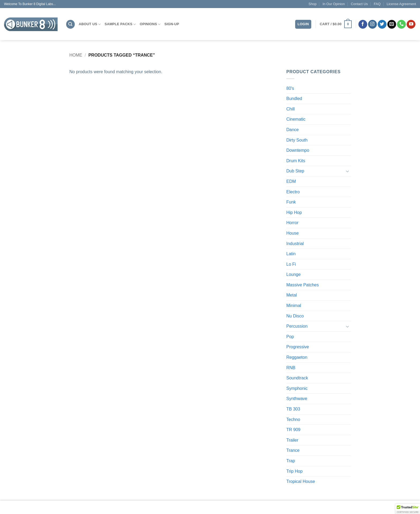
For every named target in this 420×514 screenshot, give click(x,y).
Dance (292, 130)
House (292, 233)
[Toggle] (347, 171)
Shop (313, 4)
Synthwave (297, 399)
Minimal (294, 306)
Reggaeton (297, 357)
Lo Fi (291, 264)
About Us (90, 24)
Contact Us (359, 4)
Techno (293, 419)
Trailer (292, 440)
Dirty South (297, 140)
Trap (291, 461)
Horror (292, 223)
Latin (291, 254)
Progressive (298, 347)
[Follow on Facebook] (363, 24)
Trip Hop (295, 471)
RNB (291, 368)
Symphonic (297, 388)
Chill (290, 109)
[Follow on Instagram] (372, 24)
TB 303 (293, 409)
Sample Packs (120, 24)
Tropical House (301, 481)
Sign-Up (172, 24)
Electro (293, 192)
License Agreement (401, 4)
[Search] (70, 24)
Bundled (294, 99)
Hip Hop (294, 212)
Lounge (293, 274)
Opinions (150, 24)
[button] (336, 24)
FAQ (377, 4)
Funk (291, 202)
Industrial (295, 244)
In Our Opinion (334, 4)
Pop (290, 337)
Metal (292, 295)
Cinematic (296, 119)
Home (76, 55)
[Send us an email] (392, 24)
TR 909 (293, 430)
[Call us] (401, 24)
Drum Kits (296, 161)
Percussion (297, 326)
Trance (293, 450)
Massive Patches (303, 285)
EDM (291, 181)
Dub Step (295, 171)
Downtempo (298, 150)
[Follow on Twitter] (382, 24)
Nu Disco (295, 316)
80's (290, 88)
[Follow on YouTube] (411, 24)
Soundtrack (297, 378)
